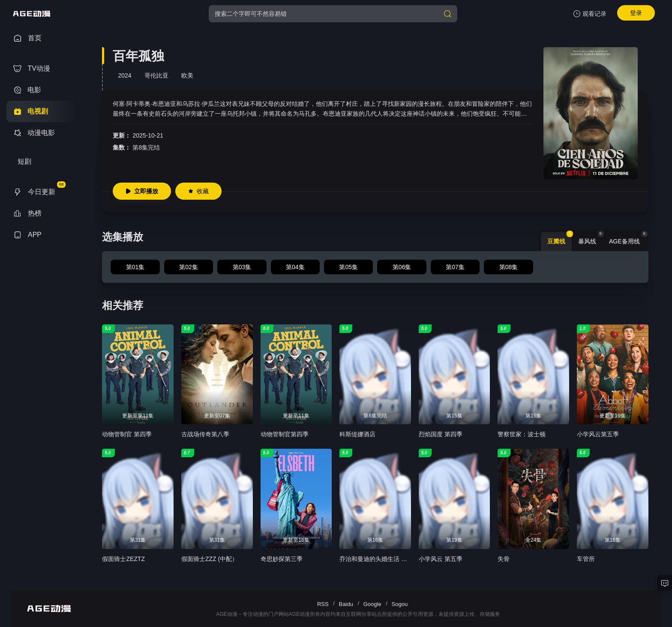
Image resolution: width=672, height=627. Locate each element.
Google (372, 604)
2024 (124, 75)
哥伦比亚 (156, 75)
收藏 (198, 191)
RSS (323, 604)
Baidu (346, 604)
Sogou (400, 604)
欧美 (187, 75)
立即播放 (142, 191)
